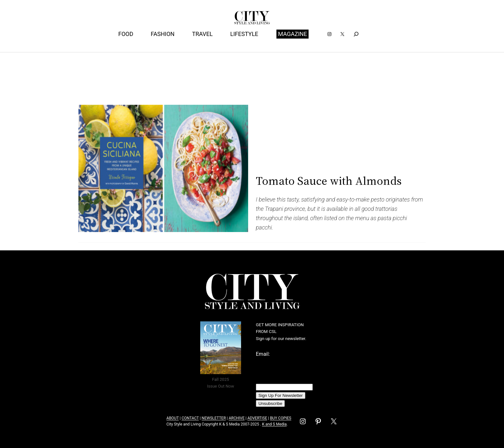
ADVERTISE (257, 418)
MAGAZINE (292, 34)
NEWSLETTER (214, 418)
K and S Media (274, 424)
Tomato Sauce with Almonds (329, 181)
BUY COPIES (281, 418)
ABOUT (173, 418)
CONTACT (190, 418)
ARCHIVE (236, 418)
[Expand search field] (356, 34)
